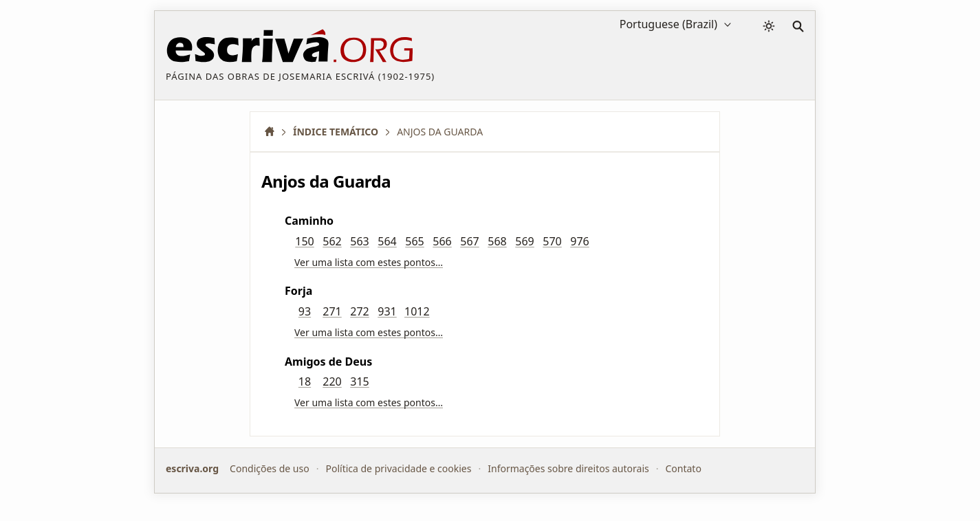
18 (305, 381)
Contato (683, 468)
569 (524, 241)
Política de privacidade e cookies (398, 468)
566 (442, 241)
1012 (417, 311)
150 (304, 241)
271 (332, 311)
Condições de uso (270, 468)
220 (332, 381)
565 (414, 241)
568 (497, 241)
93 (305, 311)
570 (552, 241)
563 (359, 241)
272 (359, 311)
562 (332, 241)
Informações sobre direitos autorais (568, 468)
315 (359, 381)
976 (579, 241)
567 (469, 241)
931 (387, 311)
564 (387, 241)
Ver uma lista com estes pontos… (369, 262)
